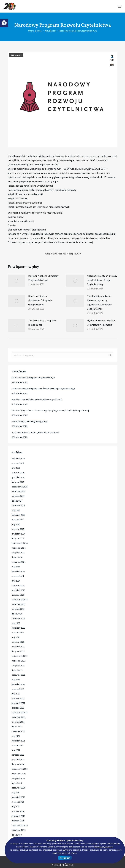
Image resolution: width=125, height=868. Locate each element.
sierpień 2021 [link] (18, 722)
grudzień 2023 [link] (18, 590)
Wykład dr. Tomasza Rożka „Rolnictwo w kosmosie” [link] (101, 323)
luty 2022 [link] (16, 694)
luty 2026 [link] (16, 468)
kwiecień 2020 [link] (18, 797)
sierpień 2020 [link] (18, 778)
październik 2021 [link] (20, 712)
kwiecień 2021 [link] (18, 741)
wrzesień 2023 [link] (19, 604)
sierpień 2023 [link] (18, 609)
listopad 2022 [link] (18, 651)
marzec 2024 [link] (18, 576)
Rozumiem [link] (65, 858)
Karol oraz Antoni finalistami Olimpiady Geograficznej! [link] (40, 300)
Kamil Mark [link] (68, 865)
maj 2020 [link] (16, 792)
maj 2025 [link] (16, 510)
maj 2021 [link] (16, 736)
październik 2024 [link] (20, 543)
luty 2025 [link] (16, 524)
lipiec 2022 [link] (17, 670)
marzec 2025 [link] (18, 520)
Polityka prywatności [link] (104, 847)
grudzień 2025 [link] (18, 477)
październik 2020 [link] (20, 769)
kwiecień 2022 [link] (18, 684)
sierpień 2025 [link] (18, 496)
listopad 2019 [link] (18, 821)
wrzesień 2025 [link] (19, 491)
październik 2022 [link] (20, 656)
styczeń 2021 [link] (18, 755)
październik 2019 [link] (20, 825)
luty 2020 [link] (16, 807)
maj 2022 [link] (16, 680)
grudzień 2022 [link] (18, 647)
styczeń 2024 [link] (18, 585)
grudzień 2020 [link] (18, 760)
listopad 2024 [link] (18, 538)
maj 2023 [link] (16, 623)
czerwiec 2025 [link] (19, 505)
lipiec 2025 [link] (17, 501)
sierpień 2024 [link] (18, 553)
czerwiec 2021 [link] (19, 731)
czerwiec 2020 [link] (19, 788)
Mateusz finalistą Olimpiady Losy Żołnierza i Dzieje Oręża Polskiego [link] (102, 280)
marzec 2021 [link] (18, 745)
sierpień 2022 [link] (18, 665)
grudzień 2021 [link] (18, 703)
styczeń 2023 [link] (18, 642)
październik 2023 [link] (20, 600)
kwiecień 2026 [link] (18, 458)
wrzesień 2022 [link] (19, 661)
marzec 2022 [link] (18, 689)
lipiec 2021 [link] (17, 727)
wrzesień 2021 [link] (19, 717)
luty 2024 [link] (16, 581)
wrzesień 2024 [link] (19, 548)
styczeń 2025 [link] (18, 529)
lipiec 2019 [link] (17, 835)
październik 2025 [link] (20, 487)
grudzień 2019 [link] (18, 816)
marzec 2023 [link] (18, 632)
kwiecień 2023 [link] (18, 628)
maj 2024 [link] (16, 567)
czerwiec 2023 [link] (19, 618)
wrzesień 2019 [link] (19, 830)
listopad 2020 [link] (18, 764)
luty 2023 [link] (16, 637)
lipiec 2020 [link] (17, 783)
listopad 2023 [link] (18, 595)
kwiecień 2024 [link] (18, 571)
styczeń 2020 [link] (18, 811)
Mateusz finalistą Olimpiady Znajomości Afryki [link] (43, 278)
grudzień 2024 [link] (18, 534)
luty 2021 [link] (16, 750)
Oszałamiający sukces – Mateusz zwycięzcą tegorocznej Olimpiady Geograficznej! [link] (99, 302)
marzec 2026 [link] (18, 463)
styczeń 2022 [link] (18, 698)
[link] (4, 23)
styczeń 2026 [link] (18, 473)
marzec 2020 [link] (18, 802)
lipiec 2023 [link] (17, 614)
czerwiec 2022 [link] (19, 675)
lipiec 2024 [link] (17, 557)
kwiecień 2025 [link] (18, 515)
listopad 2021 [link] (18, 708)
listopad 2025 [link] (18, 482)
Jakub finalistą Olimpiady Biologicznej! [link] (42, 323)
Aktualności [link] (16, 55)
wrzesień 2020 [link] (19, 774)
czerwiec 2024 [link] (19, 562)
